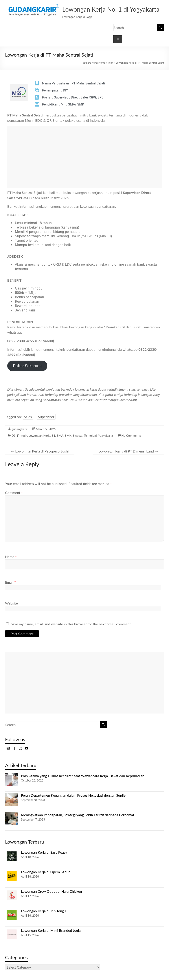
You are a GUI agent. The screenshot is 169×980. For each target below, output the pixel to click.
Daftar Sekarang (27, 366)
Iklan (111, 63)
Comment (14, 493)
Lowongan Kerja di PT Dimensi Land (128, 451)
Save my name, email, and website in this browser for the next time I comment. (71, 624)
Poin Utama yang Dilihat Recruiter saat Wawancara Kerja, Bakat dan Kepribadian (83, 776)
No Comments (131, 435)
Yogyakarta (106, 435)
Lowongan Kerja (39, 435)
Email (10, 582)
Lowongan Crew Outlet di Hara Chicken (51, 891)
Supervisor (46, 417)
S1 (53, 435)
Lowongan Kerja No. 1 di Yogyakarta (111, 9)
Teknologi (90, 435)
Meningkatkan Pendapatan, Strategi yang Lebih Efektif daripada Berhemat (78, 815)
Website (11, 603)
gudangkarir (19, 429)
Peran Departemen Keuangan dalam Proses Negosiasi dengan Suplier (74, 795)
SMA (60, 435)
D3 (14, 435)
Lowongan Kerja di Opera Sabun (46, 872)
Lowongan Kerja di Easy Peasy (44, 852)
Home (102, 63)
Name (11, 557)
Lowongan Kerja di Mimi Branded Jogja (51, 930)
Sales (28, 417)
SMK (68, 435)
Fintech (22, 435)
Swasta (78, 435)
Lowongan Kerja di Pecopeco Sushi (40, 451)
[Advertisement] (84, 157)
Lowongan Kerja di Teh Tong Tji (45, 911)
